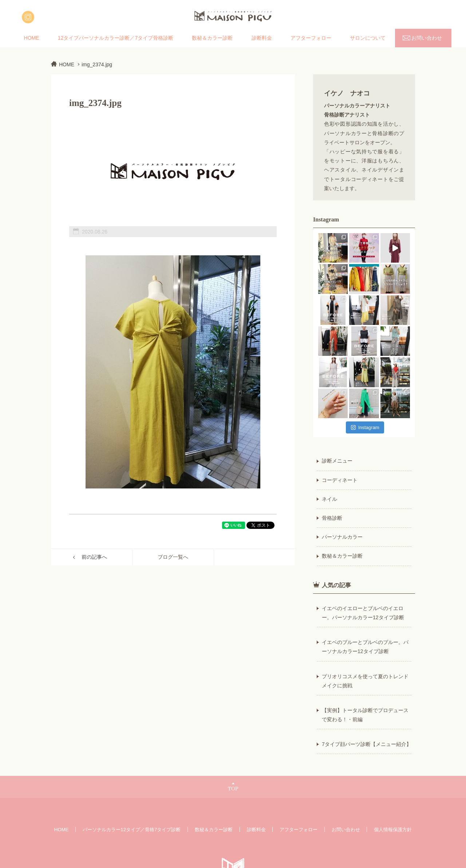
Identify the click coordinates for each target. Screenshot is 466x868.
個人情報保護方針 (393, 830)
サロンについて (368, 38)
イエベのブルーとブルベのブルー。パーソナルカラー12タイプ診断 (365, 647)
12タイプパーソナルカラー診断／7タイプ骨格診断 (116, 38)
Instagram (365, 427)
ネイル (329, 499)
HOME (32, 38)
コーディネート (340, 480)
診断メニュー (337, 461)
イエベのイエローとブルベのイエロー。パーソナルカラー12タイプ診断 (363, 613)
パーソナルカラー (342, 537)
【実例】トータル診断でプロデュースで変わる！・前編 (365, 715)
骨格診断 (332, 518)
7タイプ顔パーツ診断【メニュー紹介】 (367, 744)
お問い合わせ (427, 38)
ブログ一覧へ (173, 557)
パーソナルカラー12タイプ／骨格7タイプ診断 (132, 830)
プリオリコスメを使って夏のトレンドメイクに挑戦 (365, 681)
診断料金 (262, 38)
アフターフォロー (311, 38)
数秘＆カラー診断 (212, 38)
